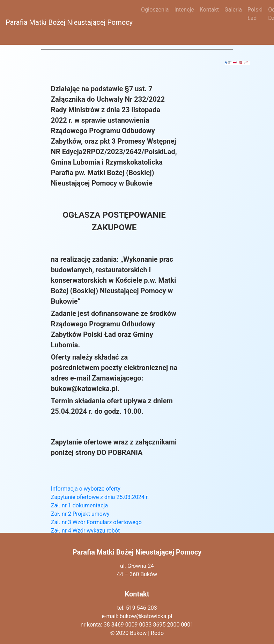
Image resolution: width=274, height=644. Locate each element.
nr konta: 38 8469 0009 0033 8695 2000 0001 (137, 625)
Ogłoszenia (155, 10)
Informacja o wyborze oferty (86, 489)
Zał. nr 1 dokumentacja (79, 505)
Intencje (184, 10)
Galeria (233, 10)
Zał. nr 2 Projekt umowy (80, 514)
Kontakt (209, 10)
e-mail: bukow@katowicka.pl (137, 616)
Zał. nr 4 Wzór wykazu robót (85, 531)
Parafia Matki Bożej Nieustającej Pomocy (69, 22)
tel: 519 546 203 (137, 608)
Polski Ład (255, 14)
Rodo (157, 633)
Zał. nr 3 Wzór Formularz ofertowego (96, 522)
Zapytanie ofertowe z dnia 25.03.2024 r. (100, 497)
